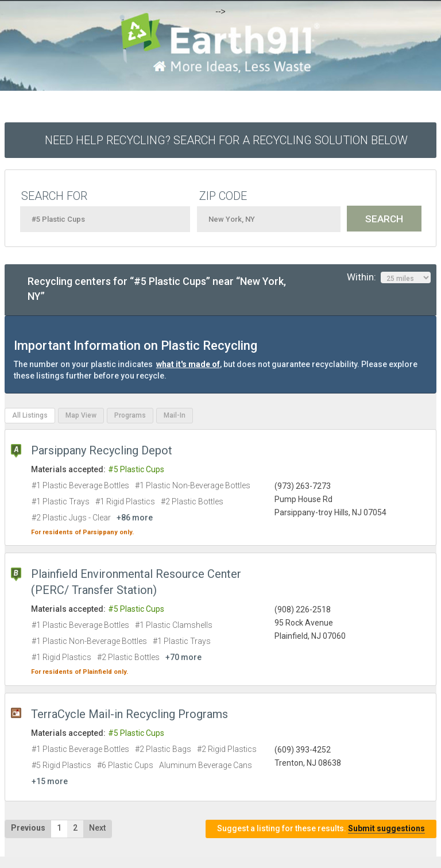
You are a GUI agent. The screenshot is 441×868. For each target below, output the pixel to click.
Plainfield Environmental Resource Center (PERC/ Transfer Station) (136, 582)
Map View (81, 415)
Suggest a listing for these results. (321, 829)
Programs (130, 415)
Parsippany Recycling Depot (102, 450)
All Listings (30, 415)
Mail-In (175, 415)
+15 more (50, 781)
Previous (28, 828)
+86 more (135, 518)
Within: (389, 277)
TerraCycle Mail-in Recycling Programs (129, 714)
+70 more (183, 657)
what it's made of (188, 364)
